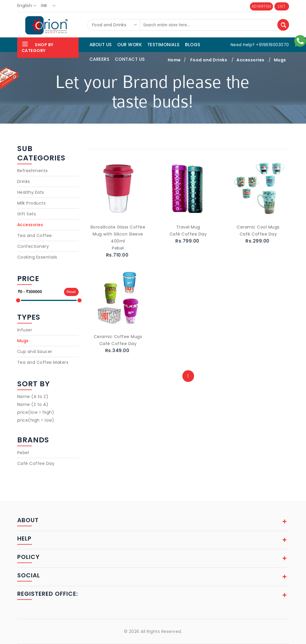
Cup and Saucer (35, 352)
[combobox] (28, 6)
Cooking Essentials (37, 257)
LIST (282, 6)
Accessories (30, 225)
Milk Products (32, 203)
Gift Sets (27, 214)
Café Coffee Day (36, 463)
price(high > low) (36, 420)
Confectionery (33, 246)
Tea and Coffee (35, 236)
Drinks (24, 181)
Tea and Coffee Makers (43, 362)
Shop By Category (38, 47)
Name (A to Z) (33, 397)
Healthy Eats (31, 192)
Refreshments (33, 171)
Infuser (25, 330)
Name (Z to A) (33, 404)
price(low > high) (36, 412)
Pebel (23, 453)
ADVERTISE (262, 6)
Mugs (23, 341)
